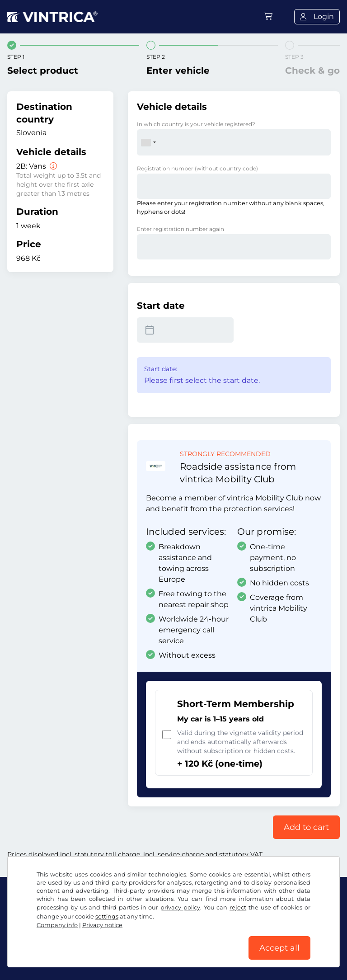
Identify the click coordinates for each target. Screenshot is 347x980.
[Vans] (52, 166)
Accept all (279, 948)
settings (107, 916)
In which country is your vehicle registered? (196, 124)
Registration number (197, 168)
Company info (57, 925)
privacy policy (180, 907)
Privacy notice (102, 925)
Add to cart (306, 827)
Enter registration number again (181, 229)
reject (238, 907)
